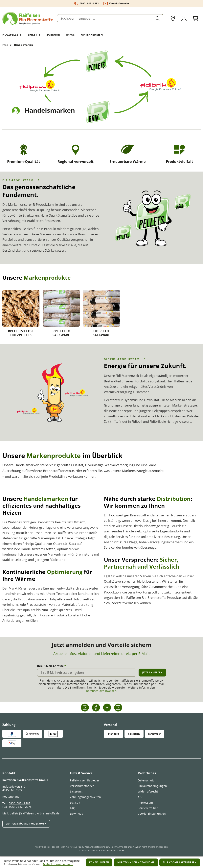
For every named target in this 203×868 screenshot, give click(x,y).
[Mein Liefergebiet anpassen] (173, 18)
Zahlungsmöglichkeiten (85, 797)
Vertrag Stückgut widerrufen (26, 824)
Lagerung (76, 791)
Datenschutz (146, 780)
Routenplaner (11, 797)
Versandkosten (93, 847)
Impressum (145, 802)
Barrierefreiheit (148, 808)
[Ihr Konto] (184, 18)
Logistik (75, 802)
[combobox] (105, 18)
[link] (21, 315)
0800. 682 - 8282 (20, 803)
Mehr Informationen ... (58, 864)
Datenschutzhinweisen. (102, 691)
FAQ (73, 808)
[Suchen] (158, 18)
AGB (141, 797)
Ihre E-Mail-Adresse (52, 666)
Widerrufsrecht (148, 791)
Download (77, 814)
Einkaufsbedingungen (152, 786)
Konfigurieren (99, 862)
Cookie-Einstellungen (152, 814)
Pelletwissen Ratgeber (85, 780)
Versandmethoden (82, 786)
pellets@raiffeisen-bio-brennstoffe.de (35, 813)
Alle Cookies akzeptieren (180, 862)
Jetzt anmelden (152, 672)
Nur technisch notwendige (136, 862)
